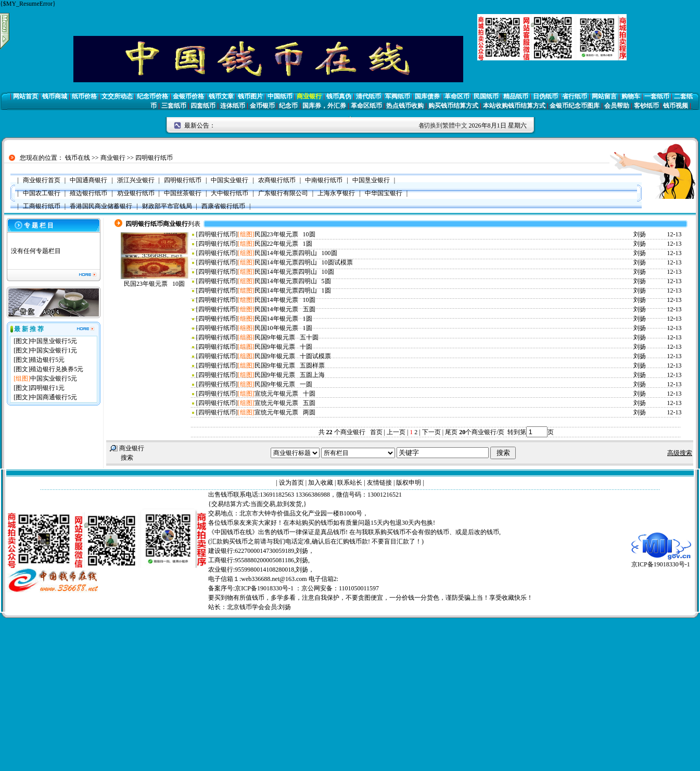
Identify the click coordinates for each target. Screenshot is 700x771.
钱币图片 (250, 96)
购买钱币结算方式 (453, 106)
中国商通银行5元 (54, 397)
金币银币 (262, 106)
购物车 (631, 96)
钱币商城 (55, 96)
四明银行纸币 (154, 158)
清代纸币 (368, 96)
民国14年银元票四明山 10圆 (294, 272)
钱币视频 (676, 106)
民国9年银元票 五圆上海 (290, 375)
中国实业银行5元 (54, 378)
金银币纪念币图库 (575, 106)
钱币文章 (221, 96)
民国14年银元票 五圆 (285, 309)
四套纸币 (203, 106)
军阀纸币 (398, 96)
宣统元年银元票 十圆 (285, 394)
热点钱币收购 (405, 106)
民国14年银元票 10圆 (285, 300)
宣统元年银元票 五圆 (285, 403)
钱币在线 (78, 158)
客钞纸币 (646, 106)
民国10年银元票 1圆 (283, 328)
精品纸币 (516, 96)
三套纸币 (174, 106)
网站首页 (26, 96)
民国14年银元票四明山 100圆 (296, 253)
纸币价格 (84, 96)
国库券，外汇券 (324, 106)
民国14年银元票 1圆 (283, 319)
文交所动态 (117, 96)
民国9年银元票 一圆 (283, 384)
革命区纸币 (366, 106)
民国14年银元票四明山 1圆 (293, 290)
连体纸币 (233, 106)
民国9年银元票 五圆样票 (290, 365)
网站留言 (604, 96)
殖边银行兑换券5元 (57, 369)
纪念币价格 (152, 96)
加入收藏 (321, 483)
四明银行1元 (47, 388)
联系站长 (350, 483)
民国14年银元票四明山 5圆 (293, 281)
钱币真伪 (339, 96)
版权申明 (409, 483)
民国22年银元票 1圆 (283, 244)
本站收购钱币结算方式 (514, 106)
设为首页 (291, 483)
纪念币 (288, 106)
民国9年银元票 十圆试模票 (293, 356)
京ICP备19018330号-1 (661, 561)
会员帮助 (617, 106)
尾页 (450, 432)
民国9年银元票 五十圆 (287, 337)
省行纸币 (575, 96)
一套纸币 (657, 96)
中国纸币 (280, 96)
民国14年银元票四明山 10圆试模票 (304, 262)
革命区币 (457, 96)
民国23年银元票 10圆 (154, 284)
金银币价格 (188, 96)
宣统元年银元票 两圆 (285, 412)
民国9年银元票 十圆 (283, 347)
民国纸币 (486, 96)
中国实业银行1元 (54, 350)
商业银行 (309, 96)
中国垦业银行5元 (54, 341)
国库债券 (427, 96)
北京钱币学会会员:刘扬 (259, 607)
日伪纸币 (545, 96)
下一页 (431, 432)
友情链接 (379, 483)
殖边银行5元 (47, 360)
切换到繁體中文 (446, 125)
